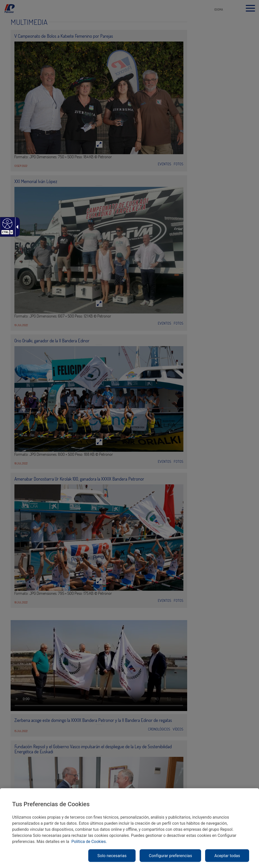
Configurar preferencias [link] (170, 856)
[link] (7, 223)
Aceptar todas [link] (227, 856)
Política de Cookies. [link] (89, 842)
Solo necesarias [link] (112, 856)
